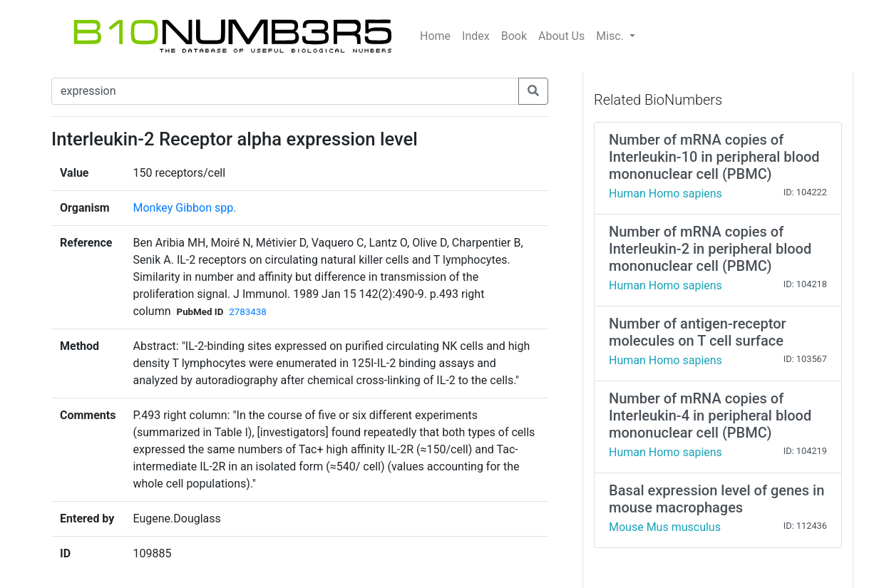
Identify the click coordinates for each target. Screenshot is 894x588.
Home (435, 36)
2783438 (247, 312)
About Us (561, 36)
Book (514, 36)
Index (476, 36)
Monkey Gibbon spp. (184, 208)
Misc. (611, 36)
